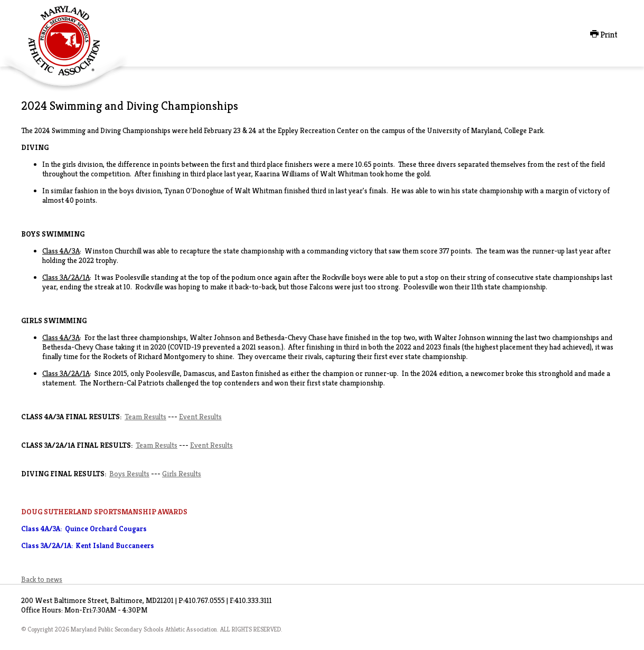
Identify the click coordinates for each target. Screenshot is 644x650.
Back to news (42, 579)
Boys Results (129, 474)
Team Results (145, 417)
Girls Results (182, 474)
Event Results (200, 417)
